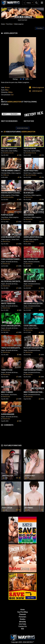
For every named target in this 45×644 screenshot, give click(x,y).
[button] (30, 3)
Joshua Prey (30, 476)
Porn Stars (9, 24)
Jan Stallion (8, 476)
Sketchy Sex (29, 197)
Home (3, 24)
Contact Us (23, 626)
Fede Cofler (7, 508)
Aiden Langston (19, 24)
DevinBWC (29, 508)
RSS (23, 629)
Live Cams (23, 624)
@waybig (22, 622)
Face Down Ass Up (8, 153)
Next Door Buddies (31, 175)
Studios (23, 619)
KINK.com (6, 175)
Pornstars (22, 617)
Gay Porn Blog (22, 612)
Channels (22, 614)
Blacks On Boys (30, 241)
